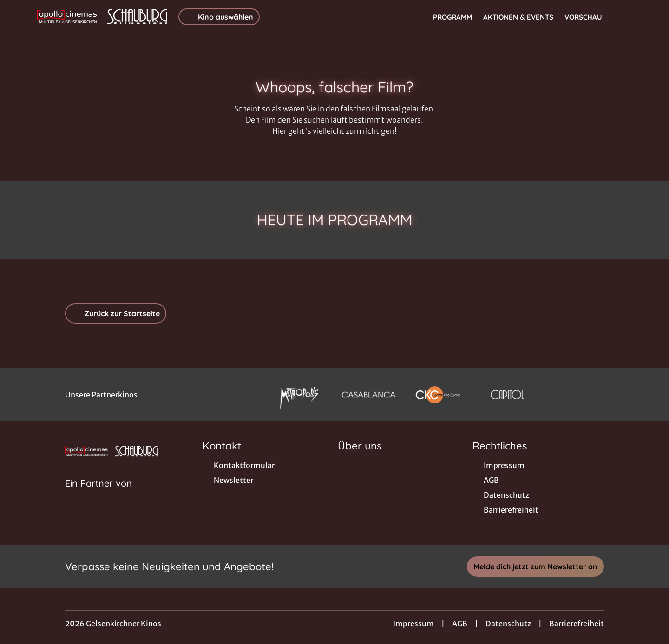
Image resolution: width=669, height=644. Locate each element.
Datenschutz (508, 624)
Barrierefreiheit (577, 624)
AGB (460, 624)
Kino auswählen (219, 17)
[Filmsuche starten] (623, 17)
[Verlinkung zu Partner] (299, 395)
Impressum (413, 624)
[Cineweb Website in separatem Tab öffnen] (98, 495)
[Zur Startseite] (102, 17)
